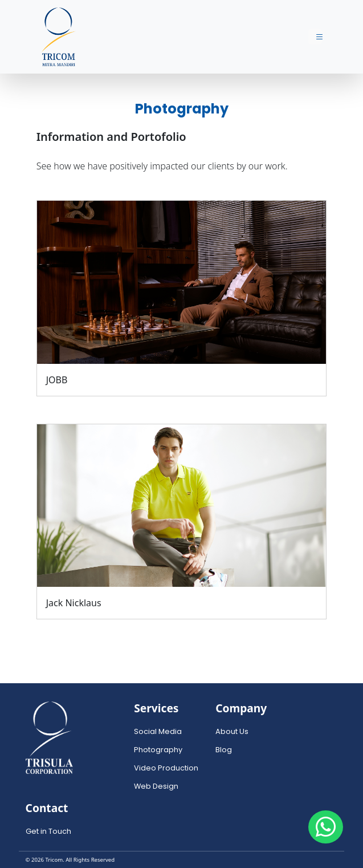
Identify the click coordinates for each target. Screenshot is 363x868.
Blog (224, 750)
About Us (232, 731)
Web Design (156, 786)
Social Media (158, 731)
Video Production (166, 768)
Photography (158, 750)
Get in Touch (48, 831)
